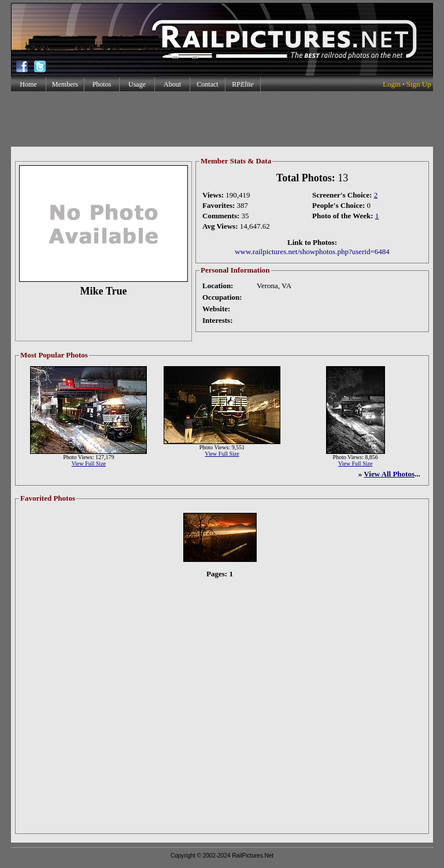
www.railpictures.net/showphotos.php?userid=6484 (312, 252)
